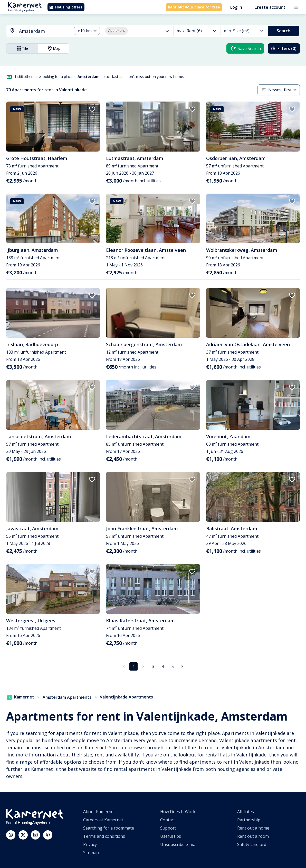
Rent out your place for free (194, 7)
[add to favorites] (92, 109)
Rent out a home (253, 828)
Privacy (90, 844)
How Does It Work (178, 812)
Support (168, 828)
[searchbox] (44, 31)
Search (284, 31)
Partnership (249, 820)
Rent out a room (253, 836)
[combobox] (36, 31)
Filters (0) (283, 48)
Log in (236, 7)
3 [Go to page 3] (153, 666)
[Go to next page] (182, 666)
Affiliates (246, 812)
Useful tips (171, 836)
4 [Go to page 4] (163, 666)
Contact (168, 820)
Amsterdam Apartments (67, 697)
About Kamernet (99, 812)
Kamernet (21, 697)
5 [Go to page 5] (173, 666)
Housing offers (66, 7)
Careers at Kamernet (103, 820)
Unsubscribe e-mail (179, 844)
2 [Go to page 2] (143, 666)
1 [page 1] (134, 666)
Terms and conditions (104, 836)
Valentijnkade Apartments (126, 697)
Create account (270, 7)
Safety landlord (252, 844)
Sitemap (91, 853)
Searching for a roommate (109, 828)
